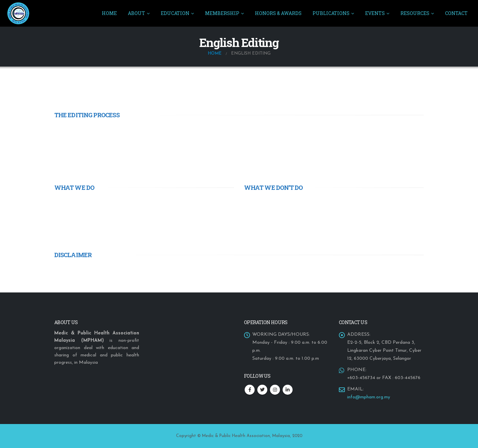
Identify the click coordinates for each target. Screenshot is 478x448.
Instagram (275, 390)
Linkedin (288, 390)
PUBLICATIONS (331, 13)
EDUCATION (175, 13)
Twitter (262, 390)
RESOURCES (415, 13)
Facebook (250, 390)
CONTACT (456, 13)
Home (109, 13)
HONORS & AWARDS (278, 13)
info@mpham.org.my (369, 397)
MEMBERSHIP (222, 13)
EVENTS (375, 13)
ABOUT (136, 13)
